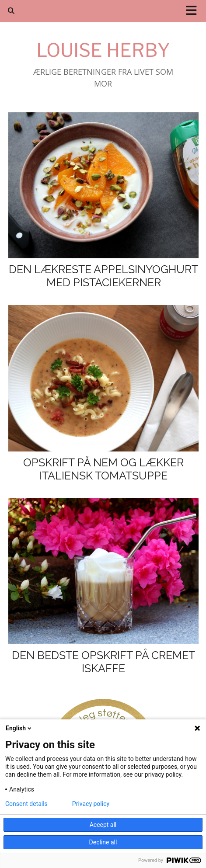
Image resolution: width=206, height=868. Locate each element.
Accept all (103, 825)
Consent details (26, 804)
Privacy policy (91, 804)
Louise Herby (103, 50)
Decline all (103, 842)
